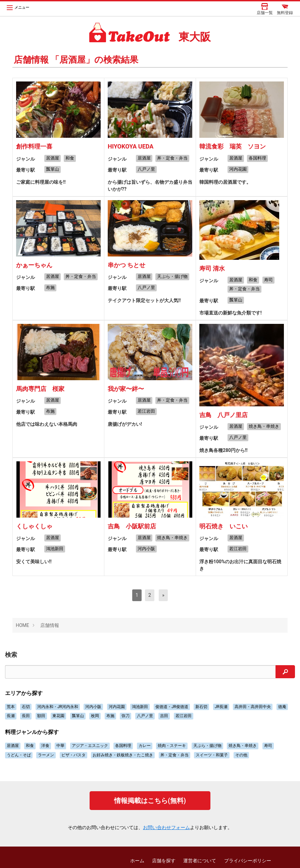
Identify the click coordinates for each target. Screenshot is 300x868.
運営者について (200, 861)
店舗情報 (50, 625)
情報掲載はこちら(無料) (150, 801)
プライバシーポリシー (248, 861)
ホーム (137, 861)
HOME (22, 625)
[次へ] (163, 595)
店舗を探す (164, 861)
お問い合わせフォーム (166, 827)
